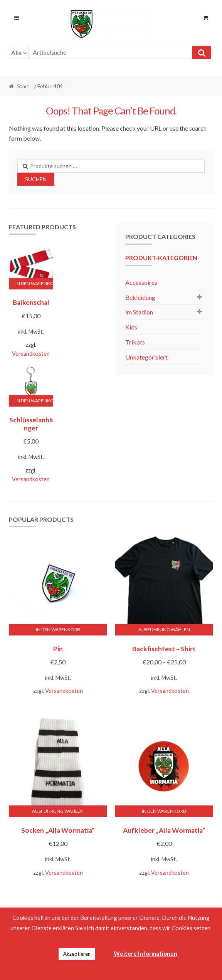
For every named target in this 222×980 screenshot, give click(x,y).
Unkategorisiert (146, 357)
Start (23, 86)
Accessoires (141, 282)
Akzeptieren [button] (77, 954)
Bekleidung (140, 297)
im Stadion (139, 312)
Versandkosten (31, 354)
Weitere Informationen (145, 953)
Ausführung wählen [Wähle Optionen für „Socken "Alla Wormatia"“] (58, 811)
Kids (131, 327)
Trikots (135, 342)
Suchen (36, 179)
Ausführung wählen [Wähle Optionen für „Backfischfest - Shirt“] (164, 630)
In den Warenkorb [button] (34, 283)
